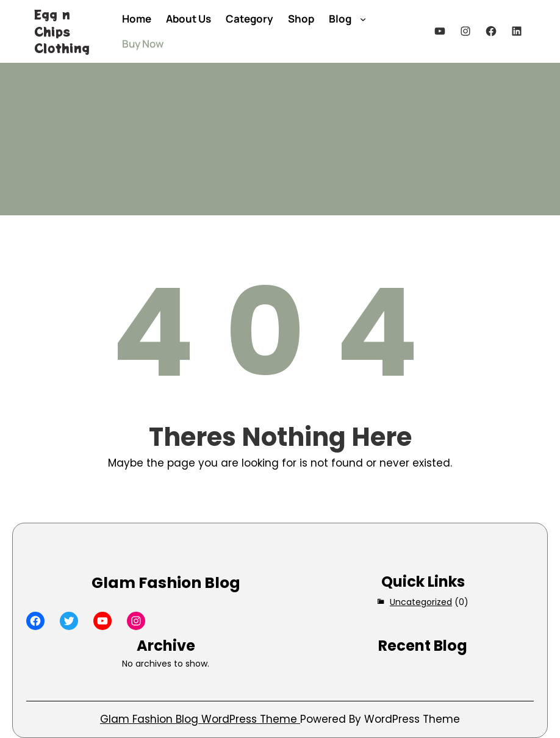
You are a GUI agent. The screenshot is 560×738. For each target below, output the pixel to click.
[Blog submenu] (363, 18)
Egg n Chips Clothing (62, 31)
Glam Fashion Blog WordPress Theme (200, 719)
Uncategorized (421, 602)
